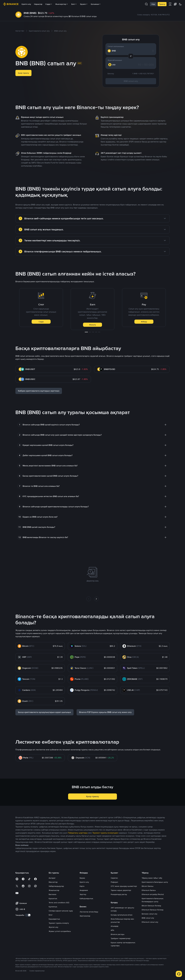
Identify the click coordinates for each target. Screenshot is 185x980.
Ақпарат (52, 878)
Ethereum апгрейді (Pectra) (153, 894)
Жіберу (144, 322)
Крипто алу (26, 4)
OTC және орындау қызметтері (124, 886)
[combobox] (113, 65)
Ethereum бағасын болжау (153, 910)
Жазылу (92, 325)
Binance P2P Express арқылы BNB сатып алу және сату (105, 712)
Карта (82, 886)
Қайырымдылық (86, 898)
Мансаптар (53, 882)
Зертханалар (85, 916)
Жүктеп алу (53, 927)
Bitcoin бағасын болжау (151, 906)
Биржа (82, 878)
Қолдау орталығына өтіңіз (122, 915)
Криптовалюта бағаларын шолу (155, 882)
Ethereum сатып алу (150, 922)
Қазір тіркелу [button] (23, 73)
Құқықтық (53, 898)
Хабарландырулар (56, 886)
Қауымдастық (54, 919)
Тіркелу (162, 4)
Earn (74, 4)
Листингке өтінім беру (89, 912)
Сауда (41, 322)
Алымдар (115, 926)
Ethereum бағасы (149, 890)
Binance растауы (118, 934)
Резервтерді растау (119, 894)
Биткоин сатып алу (149, 914)
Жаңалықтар (54, 890)
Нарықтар (38, 4)
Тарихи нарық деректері (121, 890)
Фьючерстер (62, 4)
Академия (84, 890)
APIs (112, 930)
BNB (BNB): (30, 13)
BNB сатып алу (131, 81)
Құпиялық (53, 907)
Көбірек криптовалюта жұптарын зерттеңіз (39, 391)
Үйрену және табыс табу (152, 878)
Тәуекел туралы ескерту (59, 923)
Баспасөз (52, 894)
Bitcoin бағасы (148, 886)
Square (84, 4)
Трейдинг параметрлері (121, 938)
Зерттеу (83, 894)
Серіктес (114, 878)
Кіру (153, 4)
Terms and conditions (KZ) (59, 903)
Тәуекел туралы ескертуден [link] (105, 833)
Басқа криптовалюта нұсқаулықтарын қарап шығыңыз (44, 712)
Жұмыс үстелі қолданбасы (60, 931)
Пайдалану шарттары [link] (78, 833)
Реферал (114, 882)
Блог (51, 915)
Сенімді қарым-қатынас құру (61, 911)
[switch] (28, 915)
